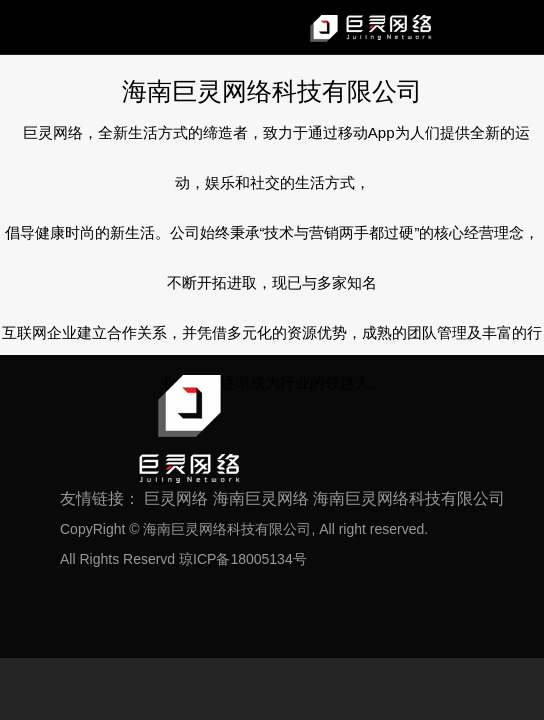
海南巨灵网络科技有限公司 (409, 498)
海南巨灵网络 (261, 498)
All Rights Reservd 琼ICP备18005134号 (183, 559)
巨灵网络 (176, 498)
